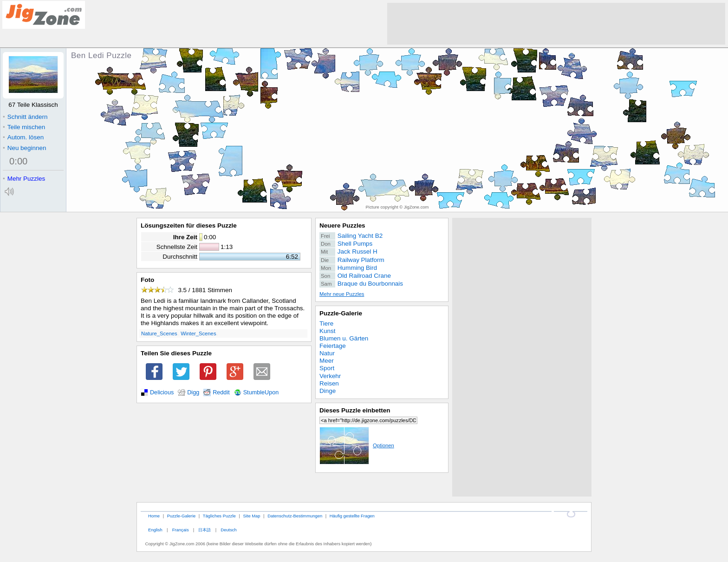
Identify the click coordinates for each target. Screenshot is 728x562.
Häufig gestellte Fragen (352, 516)
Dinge (328, 391)
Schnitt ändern (25, 117)
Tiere (326, 323)
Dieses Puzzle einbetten (355, 410)
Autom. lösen (23, 137)
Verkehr (330, 376)
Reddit (221, 392)
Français (181, 530)
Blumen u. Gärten (344, 338)
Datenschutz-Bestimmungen (295, 516)
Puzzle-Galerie (341, 313)
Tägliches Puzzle (219, 516)
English (155, 530)
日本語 (205, 530)
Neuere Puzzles (342, 225)
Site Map (251, 516)
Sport (327, 368)
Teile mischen (24, 127)
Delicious (162, 392)
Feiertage (333, 346)
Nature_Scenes (159, 333)
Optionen (357, 445)
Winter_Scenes (198, 333)
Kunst (327, 331)
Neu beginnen (24, 148)
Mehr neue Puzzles (342, 294)
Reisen (329, 383)
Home (154, 516)
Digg (193, 392)
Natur (327, 353)
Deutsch (228, 530)
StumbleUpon (261, 392)
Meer (327, 361)
